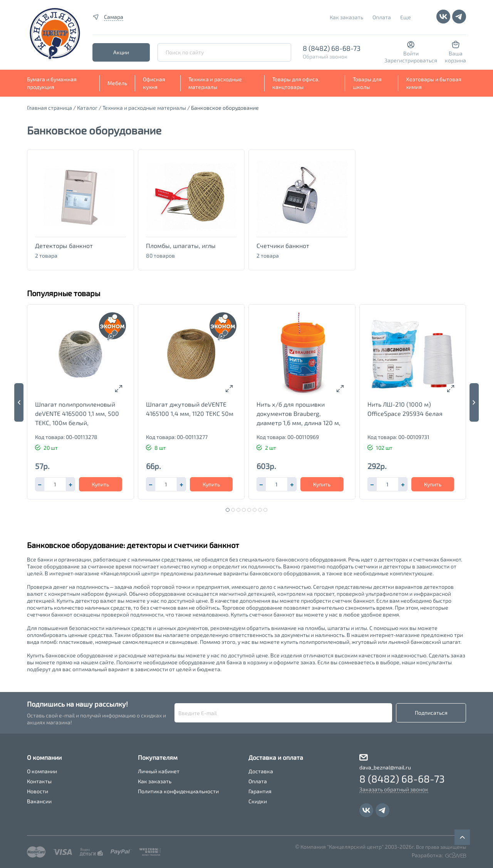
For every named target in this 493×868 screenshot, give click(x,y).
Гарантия (260, 791)
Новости (38, 791)
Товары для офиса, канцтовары (296, 83)
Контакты (39, 781)
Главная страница (49, 108)
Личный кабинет (159, 771)
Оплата (382, 17)
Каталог (87, 108)
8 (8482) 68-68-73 (332, 48)
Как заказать (346, 17)
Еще (406, 17)
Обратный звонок (325, 56)
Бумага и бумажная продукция (52, 83)
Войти (411, 53)
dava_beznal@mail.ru (385, 767)
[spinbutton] (55, 484)
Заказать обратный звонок (394, 789)
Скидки (258, 801)
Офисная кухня (154, 83)
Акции (121, 52)
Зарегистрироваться (411, 60)
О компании (42, 771)
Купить (100, 484)
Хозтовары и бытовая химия (434, 83)
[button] (70, 484)
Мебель (117, 83)
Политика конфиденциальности (178, 791)
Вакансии (39, 801)
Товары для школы (367, 83)
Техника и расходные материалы (215, 83)
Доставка (261, 771)
